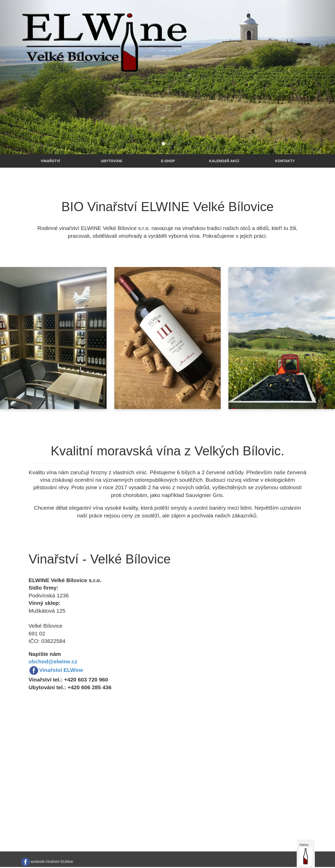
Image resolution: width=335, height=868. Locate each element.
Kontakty (285, 161)
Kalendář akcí (224, 161)
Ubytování (111, 161)
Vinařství (50, 161)
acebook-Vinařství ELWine (52, 862)
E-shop (168, 161)
